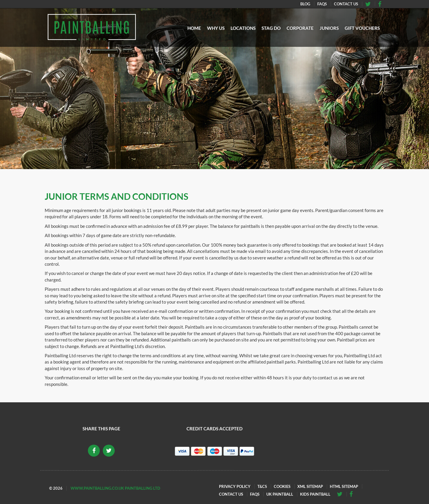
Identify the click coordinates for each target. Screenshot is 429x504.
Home (194, 28)
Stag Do (271, 28)
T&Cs (262, 486)
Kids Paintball (315, 494)
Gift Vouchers (362, 28)
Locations (243, 28)
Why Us (216, 28)
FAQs (322, 4)
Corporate (300, 28)
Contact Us (346, 4)
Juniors (329, 28)
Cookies (282, 486)
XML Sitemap (310, 486)
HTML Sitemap (344, 486)
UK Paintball (280, 494)
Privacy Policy (235, 486)
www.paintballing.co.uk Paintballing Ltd (115, 488)
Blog (305, 4)
